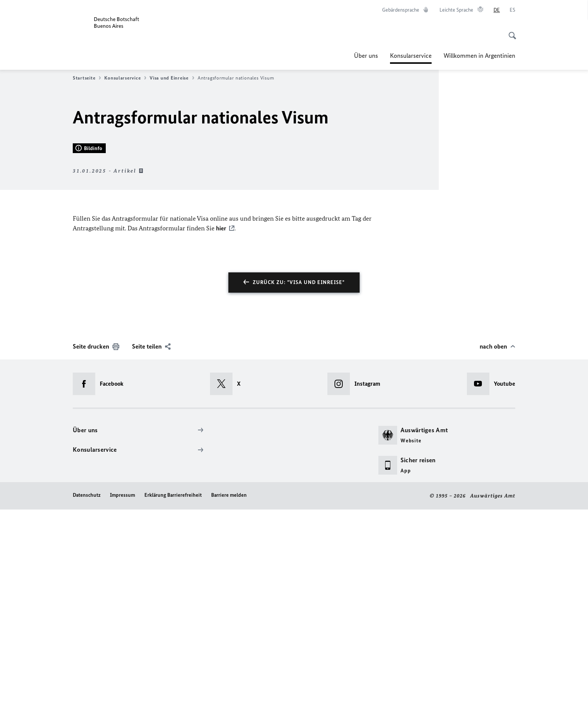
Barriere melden (229, 700)
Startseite (87, 78)
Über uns (366, 56)
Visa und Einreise (172, 78)
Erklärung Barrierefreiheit (173, 700)
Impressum (122, 700)
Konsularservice (411, 56)
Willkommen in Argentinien (479, 56)
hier (221, 433)
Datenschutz (87, 700)
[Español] (512, 10)
